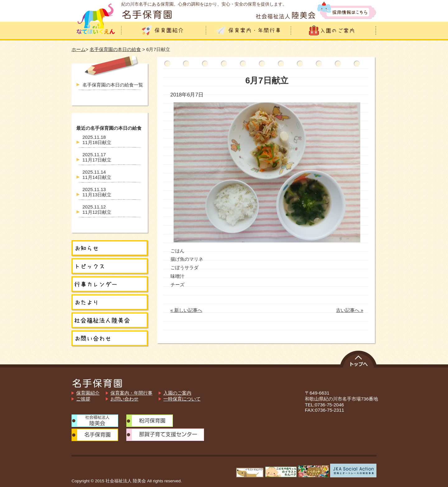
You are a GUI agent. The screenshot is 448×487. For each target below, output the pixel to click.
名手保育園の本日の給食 (115, 49)
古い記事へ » (350, 310)
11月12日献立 (97, 209)
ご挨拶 (83, 399)
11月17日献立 (97, 157)
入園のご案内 (177, 393)
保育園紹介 (88, 393)
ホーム (79, 49)
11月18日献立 (97, 140)
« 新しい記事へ (187, 310)
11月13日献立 (97, 192)
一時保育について (182, 399)
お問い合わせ (124, 399)
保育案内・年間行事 (131, 393)
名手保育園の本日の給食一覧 (113, 85)
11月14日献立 (97, 175)
